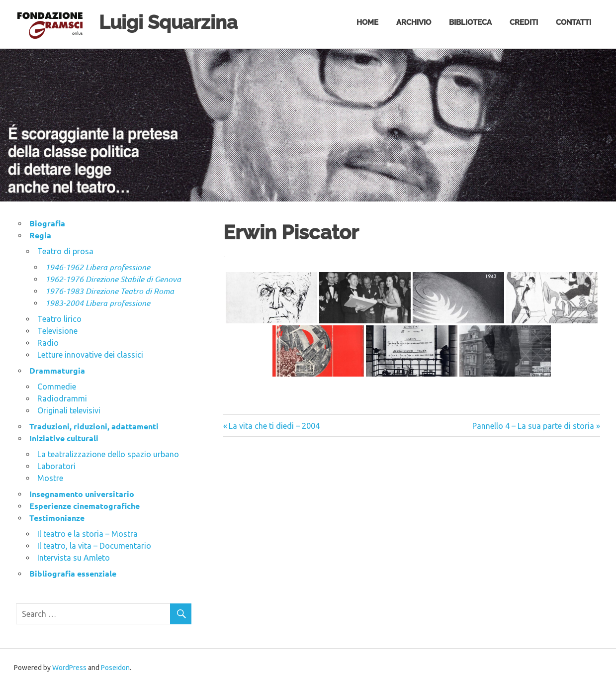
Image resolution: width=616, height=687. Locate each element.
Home (367, 22)
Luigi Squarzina (168, 22)
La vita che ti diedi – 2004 (274, 426)
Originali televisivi (69, 410)
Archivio (414, 22)
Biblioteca (470, 22)
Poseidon (115, 668)
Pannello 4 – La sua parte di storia (533, 426)
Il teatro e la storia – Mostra (88, 534)
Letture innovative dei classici (90, 355)
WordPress (69, 668)
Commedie (57, 387)
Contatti (573, 22)
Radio (48, 343)
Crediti (524, 22)
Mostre (50, 478)
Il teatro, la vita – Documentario (94, 546)
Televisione (57, 331)
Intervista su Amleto (74, 558)
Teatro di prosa (65, 251)
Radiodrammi (62, 398)
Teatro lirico (59, 319)
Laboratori (56, 466)
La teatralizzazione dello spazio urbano (108, 454)
